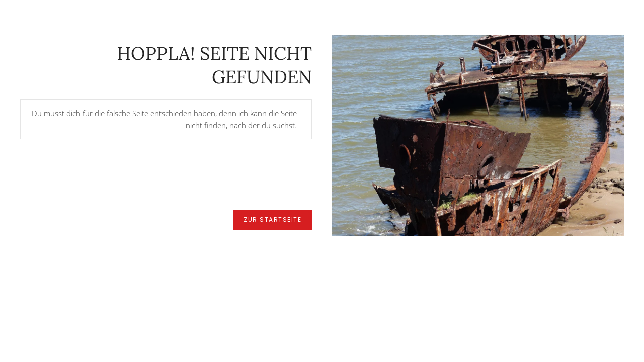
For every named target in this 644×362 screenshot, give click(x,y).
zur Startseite (272, 219)
